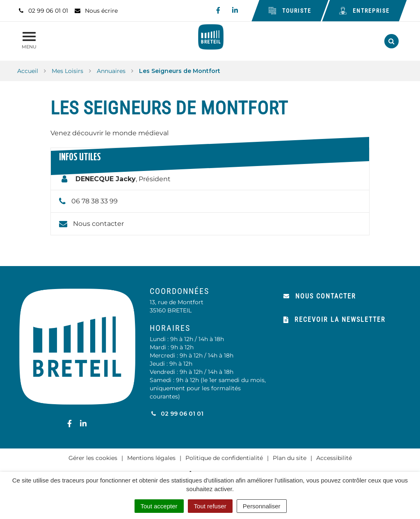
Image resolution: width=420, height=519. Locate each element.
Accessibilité (334, 458)
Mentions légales (151, 458)
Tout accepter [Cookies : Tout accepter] (159, 506)
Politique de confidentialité (224, 458)
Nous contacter (98, 224)
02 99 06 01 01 (177, 414)
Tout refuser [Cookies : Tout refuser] (210, 506)
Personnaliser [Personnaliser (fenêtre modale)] (262, 506)
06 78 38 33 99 (95, 201)
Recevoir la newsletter (334, 320)
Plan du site (290, 458)
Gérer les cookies (93, 458)
